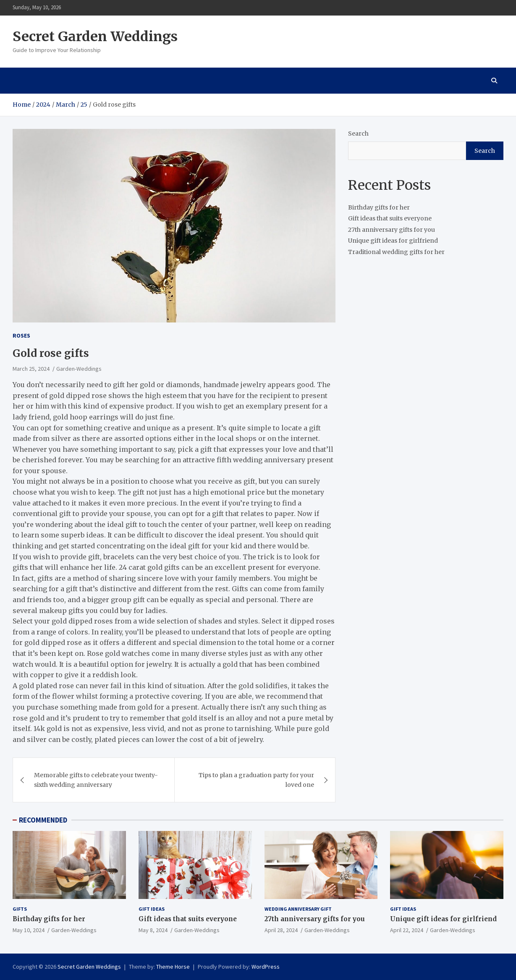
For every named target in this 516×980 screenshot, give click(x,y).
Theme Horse (173, 967)
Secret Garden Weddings (95, 37)
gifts (20, 909)
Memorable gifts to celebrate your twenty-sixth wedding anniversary (96, 780)
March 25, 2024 (31, 369)
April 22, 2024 (407, 930)
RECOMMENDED (43, 820)
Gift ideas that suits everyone (390, 218)
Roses (21, 335)
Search (358, 134)
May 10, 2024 (29, 930)
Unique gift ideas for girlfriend (393, 241)
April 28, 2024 (281, 930)
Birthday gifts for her (379, 207)
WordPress (266, 967)
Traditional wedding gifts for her (396, 252)
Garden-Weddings (79, 369)
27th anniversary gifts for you (392, 230)
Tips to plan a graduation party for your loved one (256, 780)
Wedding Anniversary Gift (298, 909)
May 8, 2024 (153, 930)
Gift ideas (152, 909)
